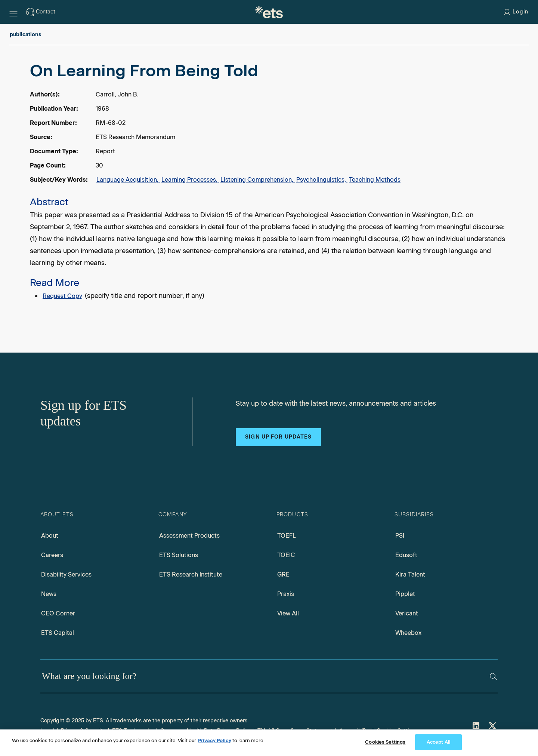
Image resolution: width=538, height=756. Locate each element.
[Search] (493, 677)
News (49, 594)
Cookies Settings (385, 742)
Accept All (438, 742)
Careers (52, 555)
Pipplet (405, 594)
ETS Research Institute (191, 574)
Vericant (407, 613)
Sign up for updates (278, 437)
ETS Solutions (179, 555)
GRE (283, 574)
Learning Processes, (190, 180)
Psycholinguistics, (322, 180)
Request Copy (62, 296)
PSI (400, 536)
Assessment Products (189, 536)
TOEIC (286, 555)
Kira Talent (410, 574)
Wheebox (408, 633)
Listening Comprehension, (258, 180)
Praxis (286, 594)
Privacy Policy (215, 740)
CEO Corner (58, 613)
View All (288, 613)
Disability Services (66, 574)
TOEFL (287, 536)
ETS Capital (58, 633)
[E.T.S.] (269, 12)
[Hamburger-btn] (13, 12)
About (50, 536)
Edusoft (406, 555)
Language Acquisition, (128, 180)
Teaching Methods (375, 180)
